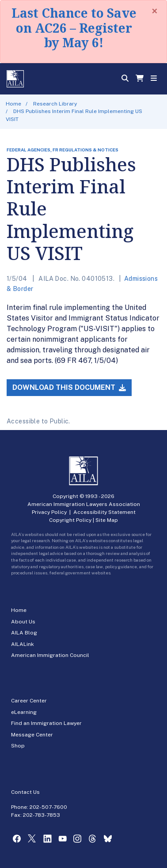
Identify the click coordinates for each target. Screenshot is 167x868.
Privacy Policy (49, 512)
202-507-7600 (48, 807)
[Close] (155, 11)
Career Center (29, 701)
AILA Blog (24, 633)
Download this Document (69, 387)
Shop (18, 746)
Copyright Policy (70, 520)
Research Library (55, 104)
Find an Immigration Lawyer (46, 723)
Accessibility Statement (104, 512)
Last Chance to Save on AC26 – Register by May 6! (74, 28)
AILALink (23, 644)
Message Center (32, 735)
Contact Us (25, 792)
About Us (23, 622)
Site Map (107, 520)
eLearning (24, 712)
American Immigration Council (50, 655)
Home (13, 104)
